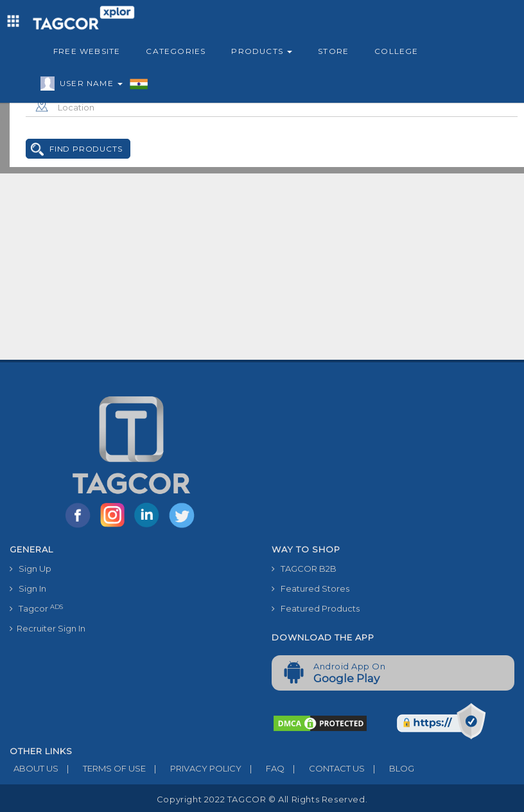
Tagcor (36, 609)
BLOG (389, 768)
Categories (176, 51)
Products (262, 51)
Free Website (87, 51)
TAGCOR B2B (304, 569)
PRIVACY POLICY (194, 768)
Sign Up (31, 569)
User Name (88, 85)
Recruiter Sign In (48, 628)
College (396, 51)
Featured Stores (310, 588)
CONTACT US (325, 768)
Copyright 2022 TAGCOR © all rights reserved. (262, 799)
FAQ (263, 768)
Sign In (28, 588)
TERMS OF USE (102, 768)
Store (333, 51)
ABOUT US (34, 768)
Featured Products (316, 608)
